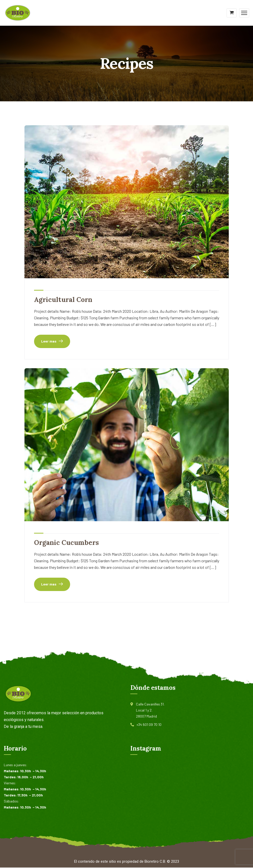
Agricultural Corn (64, 300)
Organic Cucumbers (67, 543)
